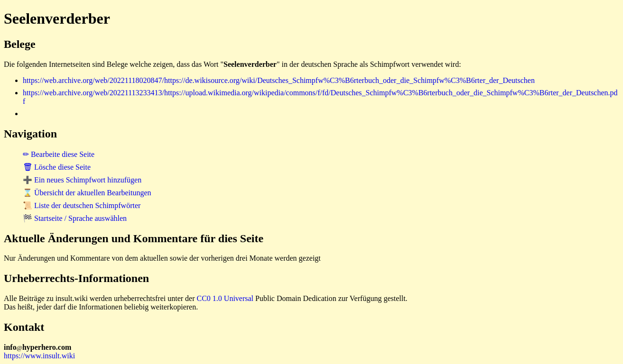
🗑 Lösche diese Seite (57, 167)
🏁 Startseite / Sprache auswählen (75, 218)
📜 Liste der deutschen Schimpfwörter (82, 205)
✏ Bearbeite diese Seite (59, 154)
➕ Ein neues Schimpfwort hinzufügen (82, 180)
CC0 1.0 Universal (225, 298)
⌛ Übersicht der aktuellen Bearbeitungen (87, 193)
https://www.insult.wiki (39, 356)
